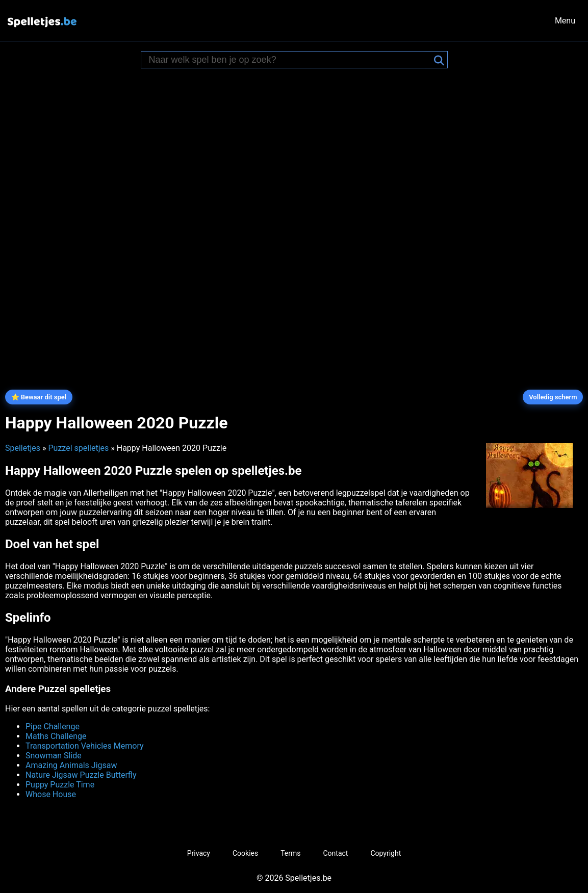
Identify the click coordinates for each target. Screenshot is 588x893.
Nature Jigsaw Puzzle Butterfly (81, 775)
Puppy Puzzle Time (60, 785)
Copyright (386, 853)
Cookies (245, 853)
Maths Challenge (56, 736)
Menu (565, 21)
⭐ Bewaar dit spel (39, 397)
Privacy (199, 853)
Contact (336, 853)
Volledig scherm (553, 397)
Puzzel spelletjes (78, 448)
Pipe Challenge (53, 726)
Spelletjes (23, 448)
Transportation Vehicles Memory (85, 746)
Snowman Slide (54, 756)
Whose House (51, 794)
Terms (290, 853)
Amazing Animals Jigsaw (71, 765)
